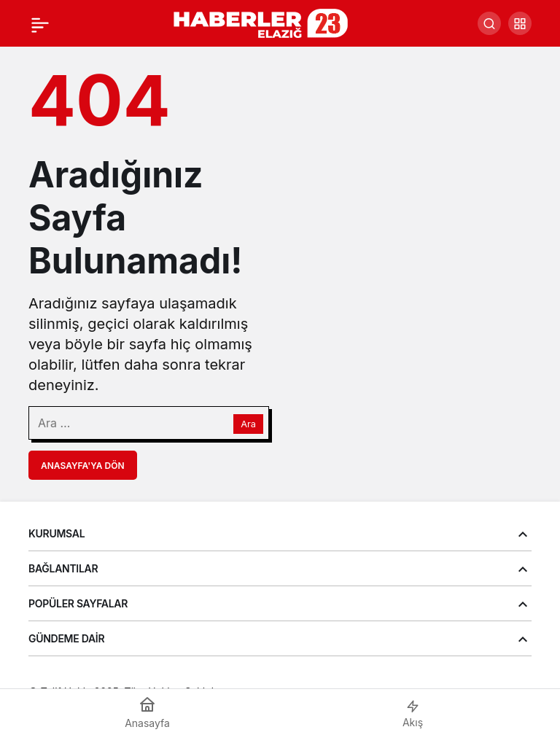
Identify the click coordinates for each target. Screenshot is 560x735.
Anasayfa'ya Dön (83, 466)
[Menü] (40, 23)
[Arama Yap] (489, 23)
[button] (520, 23)
